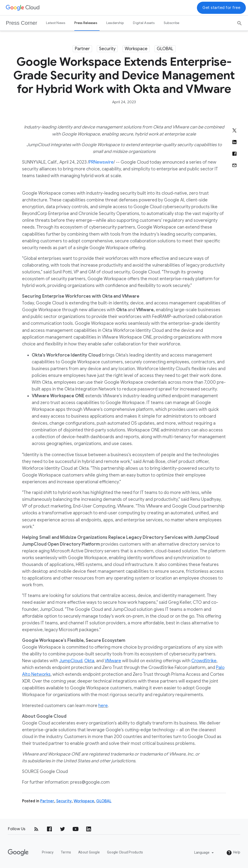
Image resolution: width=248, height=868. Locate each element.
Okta (89, 661)
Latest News (56, 23)
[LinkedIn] (89, 829)
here (103, 706)
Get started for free (221, 8)
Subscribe (171, 23)
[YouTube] (76, 829)
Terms (66, 852)
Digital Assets (144, 23)
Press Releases (86, 23)
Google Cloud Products (125, 852)
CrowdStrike (204, 661)
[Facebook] (49, 829)
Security (107, 49)
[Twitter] (62, 829)
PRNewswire (101, 162)
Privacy (48, 852)
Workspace (136, 49)
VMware (113, 661)
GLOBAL (165, 49)
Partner (82, 49)
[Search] (240, 22)
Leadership (115, 23)
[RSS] (36, 829)
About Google (89, 852)
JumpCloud (71, 661)
